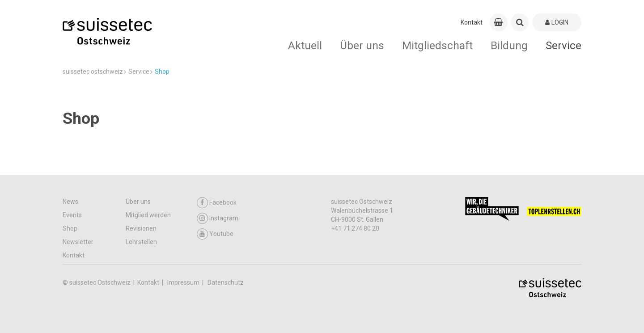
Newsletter (78, 242)
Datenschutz (226, 282)
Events (72, 215)
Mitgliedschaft (437, 45)
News (70, 202)
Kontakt (472, 22)
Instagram (218, 218)
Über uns (362, 45)
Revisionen (141, 228)
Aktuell (305, 45)
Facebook (217, 203)
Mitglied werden (148, 215)
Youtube (215, 234)
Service (563, 45)
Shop (70, 228)
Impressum (184, 282)
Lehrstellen (141, 242)
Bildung (509, 45)
